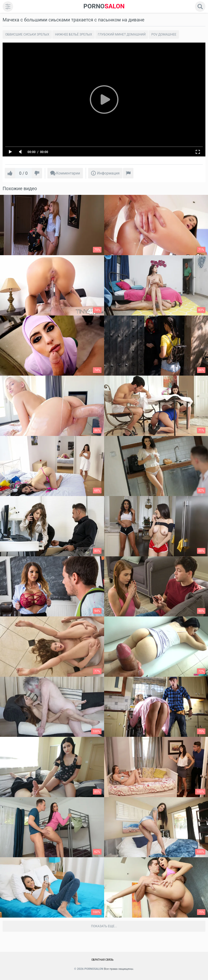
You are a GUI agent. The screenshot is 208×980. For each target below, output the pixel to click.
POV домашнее (164, 34)
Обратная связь (102, 960)
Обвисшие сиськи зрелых (27, 34)
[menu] (8, 7)
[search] (200, 7)
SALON (104, 6)
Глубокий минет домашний (122, 34)
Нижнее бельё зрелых (74, 34)
